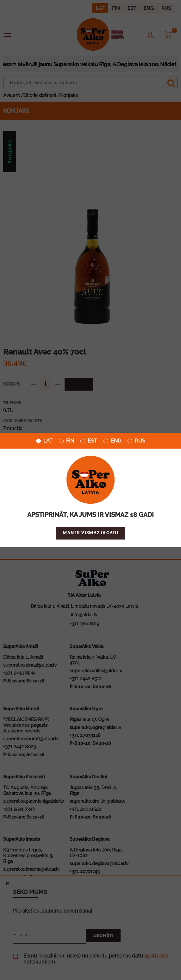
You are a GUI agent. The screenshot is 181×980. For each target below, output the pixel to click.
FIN (66, 441)
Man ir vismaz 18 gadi (91, 533)
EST (89, 441)
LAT (44, 441)
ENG (112, 441)
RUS (136, 441)
